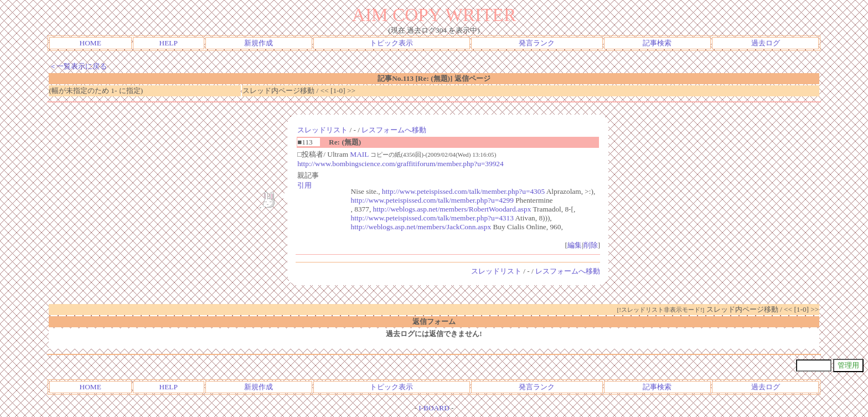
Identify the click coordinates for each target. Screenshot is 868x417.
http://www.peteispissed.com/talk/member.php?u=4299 (432, 200)
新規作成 (259, 43)
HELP (169, 43)
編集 (575, 245)
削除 (591, 245)
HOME (91, 43)
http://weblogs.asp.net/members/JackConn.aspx (421, 227)
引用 (304, 185)
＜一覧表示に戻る (78, 66)
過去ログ (766, 43)
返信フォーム (434, 321)
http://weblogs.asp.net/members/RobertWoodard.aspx (452, 209)
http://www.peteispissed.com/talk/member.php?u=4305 (463, 191)
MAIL (359, 154)
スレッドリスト (322, 130)
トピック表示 (391, 43)
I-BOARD (434, 408)
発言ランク (537, 43)
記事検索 (657, 43)
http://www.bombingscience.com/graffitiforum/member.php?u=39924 (401, 164)
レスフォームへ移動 (394, 130)
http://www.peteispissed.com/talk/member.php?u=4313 (432, 218)
